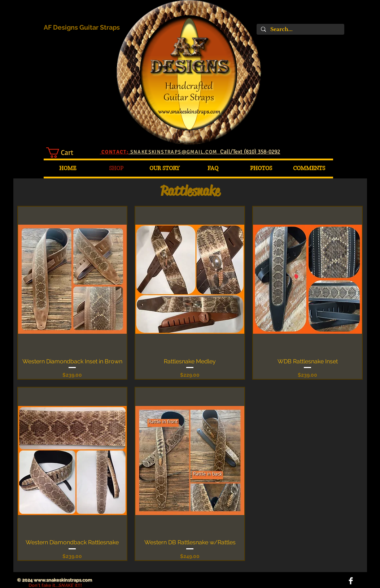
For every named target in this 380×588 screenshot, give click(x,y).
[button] (66, 153)
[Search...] (300, 29)
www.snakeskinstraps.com (63, 580)
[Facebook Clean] (351, 581)
